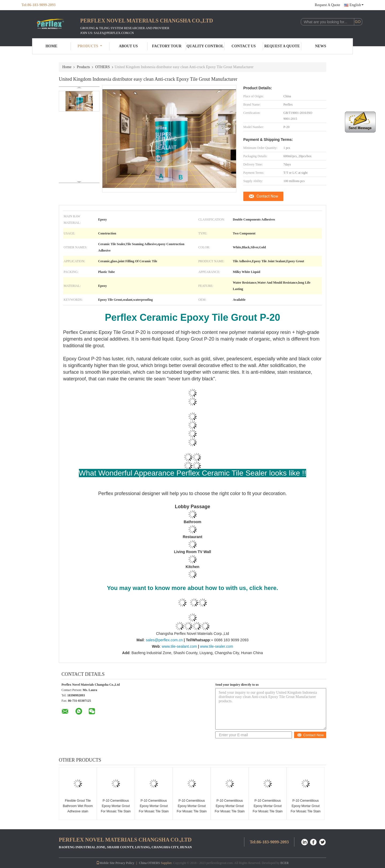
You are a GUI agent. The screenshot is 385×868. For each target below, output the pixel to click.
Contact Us (244, 46)
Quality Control (205, 46)
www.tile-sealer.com (217, 646)
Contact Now (267, 196)
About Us (128, 46)
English (357, 5)
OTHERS (102, 67)
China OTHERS (149, 863)
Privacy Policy (125, 863)
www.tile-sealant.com (179, 646)
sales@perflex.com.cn (164, 640)
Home (51, 46)
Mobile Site (105, 863)
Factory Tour (167, 46)
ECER (285, 863)
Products (90, 46)
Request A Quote (327, 5)
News (321, 46)
